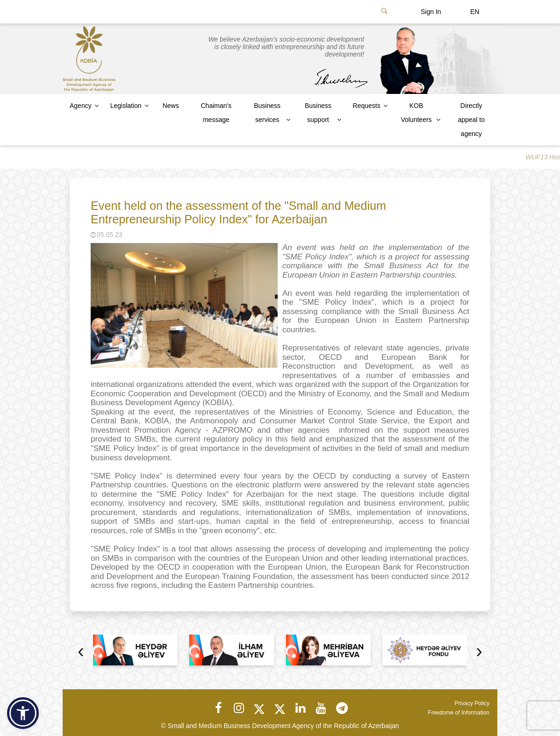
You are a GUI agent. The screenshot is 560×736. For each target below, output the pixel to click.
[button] (23, 713)
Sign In (431, 12)
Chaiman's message (216, 113)
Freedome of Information (459, 713)
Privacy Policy (472, 703)
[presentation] (81, 652)
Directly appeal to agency (471, 120)
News (171, 106)
